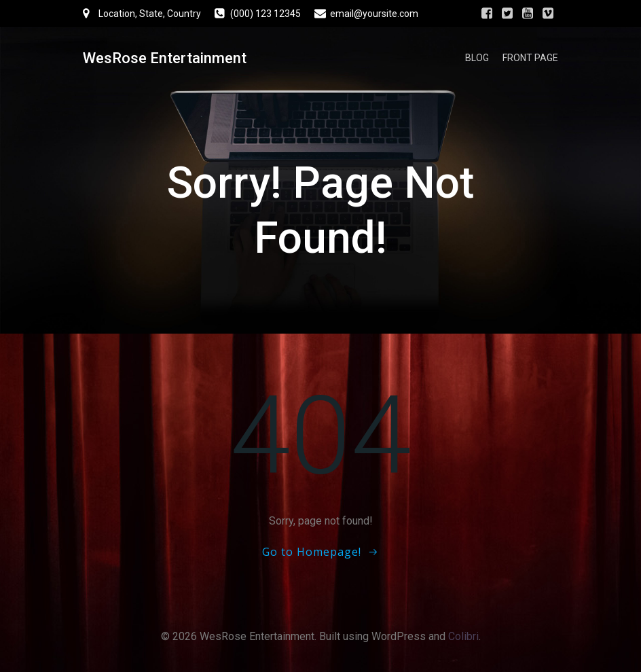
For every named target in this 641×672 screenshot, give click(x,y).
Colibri (463, 636)
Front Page (530, 58)
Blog (477, 58)
